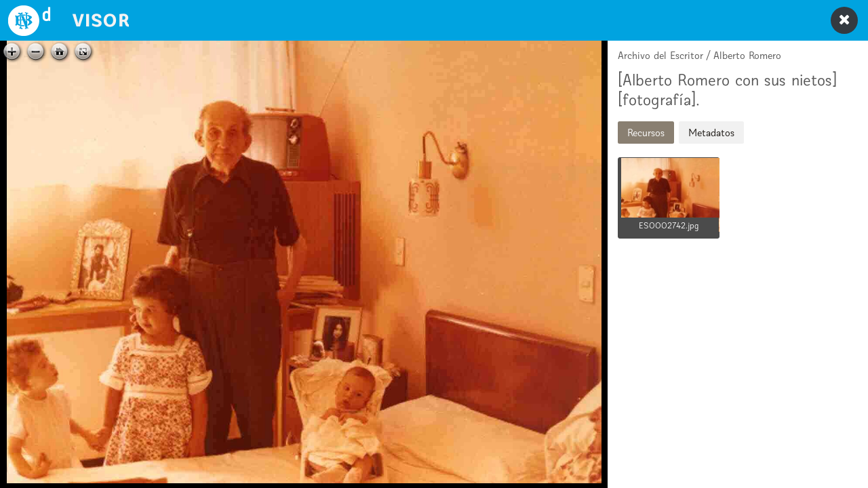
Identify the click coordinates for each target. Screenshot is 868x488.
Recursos (646, 133)
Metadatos (711, 133)
